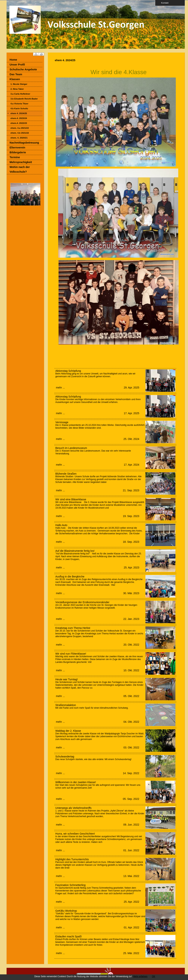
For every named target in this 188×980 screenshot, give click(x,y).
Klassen (15, 79)
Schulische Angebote (23, 69)
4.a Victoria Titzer (19, 104)
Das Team (16, 74)
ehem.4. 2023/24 (19, 118)
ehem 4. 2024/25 (19, 113)
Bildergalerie (18, 152)
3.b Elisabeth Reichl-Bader (24, 99)
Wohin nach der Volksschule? (20, 169)
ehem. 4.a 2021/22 (20, 128)
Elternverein (17, 148)
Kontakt (164, 3)
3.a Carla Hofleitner (20, 94)
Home (13, 60)
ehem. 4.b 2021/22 (20, 133)
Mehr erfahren (140, 976)
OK (154, 976)
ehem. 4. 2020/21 (19, 138)
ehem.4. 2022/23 (19, 123)
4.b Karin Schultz (19, 108)
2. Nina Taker (17, 89)
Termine (15, 157)
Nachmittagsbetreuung (24, 143)
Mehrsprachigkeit (21, 162)
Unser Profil (17, 65)
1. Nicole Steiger (19, 84)
